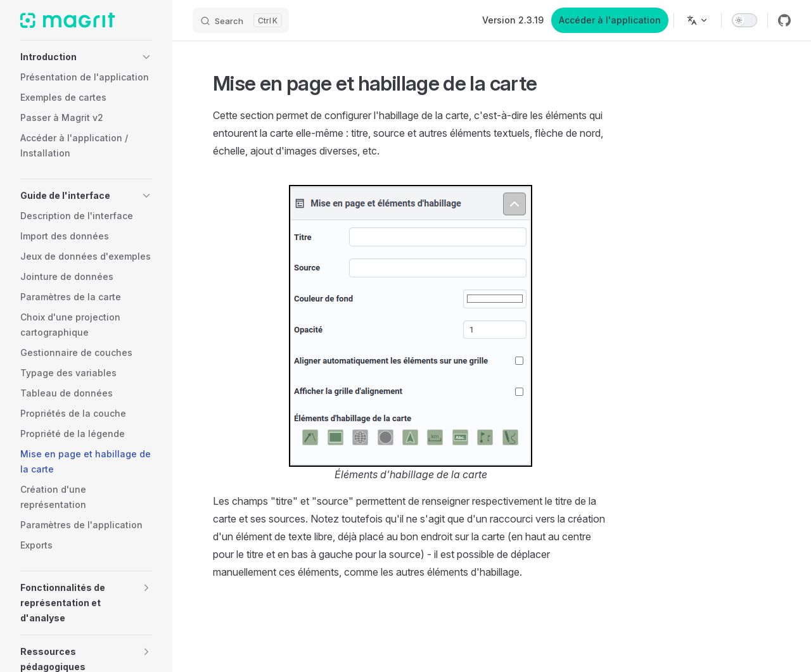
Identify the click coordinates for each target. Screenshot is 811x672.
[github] (784, 20)
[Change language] (698, 20)
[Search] (241, 20)
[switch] (744, 20)
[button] (86, 57)
